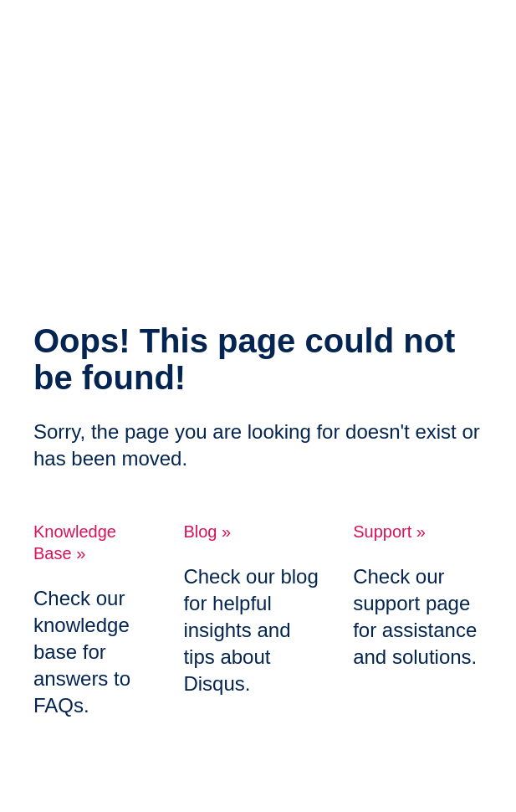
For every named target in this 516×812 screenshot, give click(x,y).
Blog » (207, 532)
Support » (389, 532)
